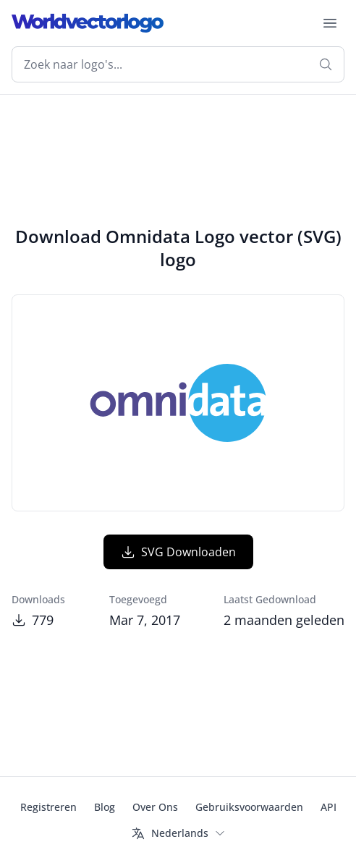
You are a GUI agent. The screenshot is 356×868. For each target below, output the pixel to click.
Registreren (48, 807)
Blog (105, 807)
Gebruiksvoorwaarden (249, 807)
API (329, 807)
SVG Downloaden (178, 552)
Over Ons (155, 807)
